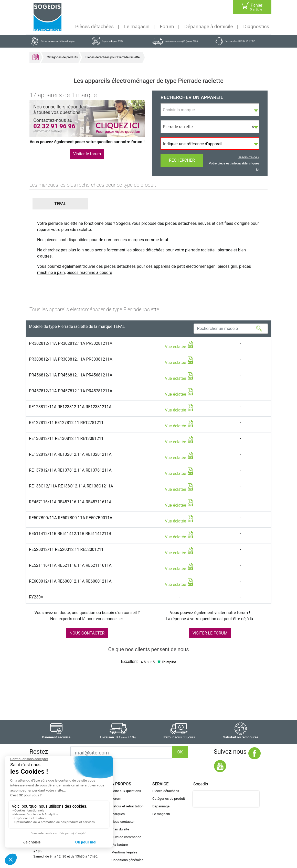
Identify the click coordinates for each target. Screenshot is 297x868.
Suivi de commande (126, 837)
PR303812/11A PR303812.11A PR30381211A (71, 359)
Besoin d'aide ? (249, 157)
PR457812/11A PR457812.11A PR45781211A (71, 391)
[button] (60, 204)
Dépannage (161, 806)
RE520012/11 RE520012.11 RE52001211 (66, 549)
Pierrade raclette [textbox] (208, 127)
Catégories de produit (169, 799)
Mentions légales (124, 852)
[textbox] (210, 110)
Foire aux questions (126, 791)
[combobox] (210, 110)
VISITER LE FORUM (210, 633)
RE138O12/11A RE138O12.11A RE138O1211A (71, 486)
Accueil (36, 57)
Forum (167, 26)
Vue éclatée (179, 347)
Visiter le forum (87, 154)
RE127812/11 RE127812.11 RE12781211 (66, 423)
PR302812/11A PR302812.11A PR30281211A (71, 343)
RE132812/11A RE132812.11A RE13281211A (70, 454)
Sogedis (201, 784)
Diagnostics (256, 26)
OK (180, 752)
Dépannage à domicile (209, 26)
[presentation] (226, 799)
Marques (118, 814)
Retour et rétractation (128, 806)
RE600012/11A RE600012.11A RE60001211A (70, 581)
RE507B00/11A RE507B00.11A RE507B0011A (71, 518)
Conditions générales (127, 860)
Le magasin (137, 26)
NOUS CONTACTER (87, 633)
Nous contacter (123, 822)
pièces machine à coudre (89, 272)
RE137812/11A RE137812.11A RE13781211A (70, 470)
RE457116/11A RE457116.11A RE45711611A (70, 502)
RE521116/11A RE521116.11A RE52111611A (70, 565)
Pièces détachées (94, 26)
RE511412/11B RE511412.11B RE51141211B (70, 534)
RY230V (36, 597)
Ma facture (120, 845)
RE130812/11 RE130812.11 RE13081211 (66, 438)
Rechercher (182, 160)
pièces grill (227, 266)
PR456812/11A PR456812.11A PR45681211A (71, 375)
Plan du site (120, 829)
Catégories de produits (62, 57)
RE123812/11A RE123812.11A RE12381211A (70, 407)
